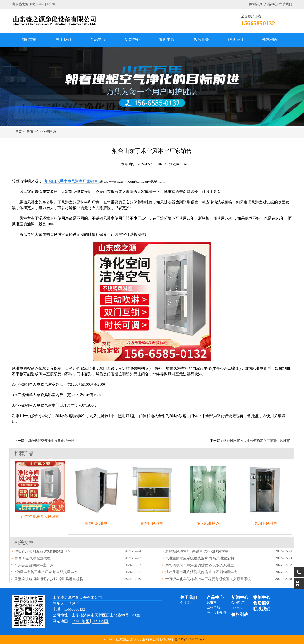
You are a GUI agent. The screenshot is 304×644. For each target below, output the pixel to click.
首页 (19, 132)
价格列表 (270, 40)
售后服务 (201, 40)
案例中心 (167, 40)
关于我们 (63, 40)
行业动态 (238, 608)
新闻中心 (132, 40)
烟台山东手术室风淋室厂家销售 (71, 181)
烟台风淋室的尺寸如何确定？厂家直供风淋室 (256, 441)
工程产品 (213, 608)
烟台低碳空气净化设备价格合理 (51, 441)
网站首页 (256, 4)
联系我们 (285, 4)
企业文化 (187, 603)
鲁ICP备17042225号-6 (190, 639)
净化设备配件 (217, 613)
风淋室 (212, 603)
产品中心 (271, 4)
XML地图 (81, 621)
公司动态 (50, 132)
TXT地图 (101, 621)
